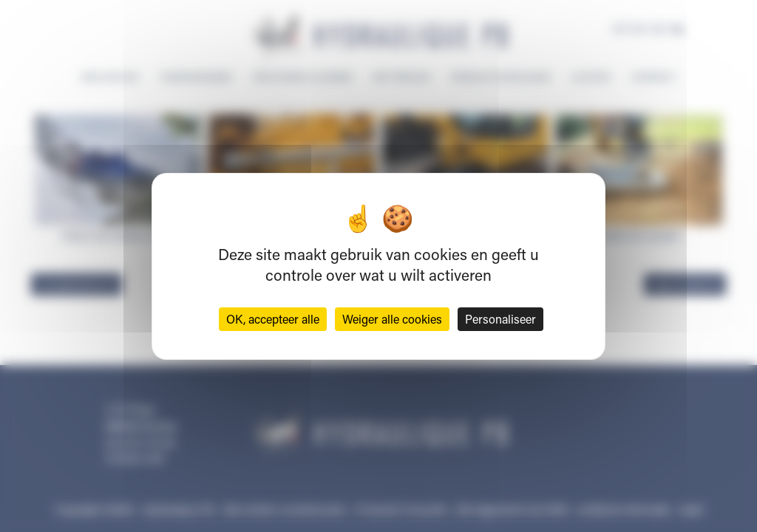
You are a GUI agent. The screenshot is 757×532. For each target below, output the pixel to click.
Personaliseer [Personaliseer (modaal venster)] (500, 319)
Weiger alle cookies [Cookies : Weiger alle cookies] (392, 319)
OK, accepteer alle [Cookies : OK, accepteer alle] (273, 319)
